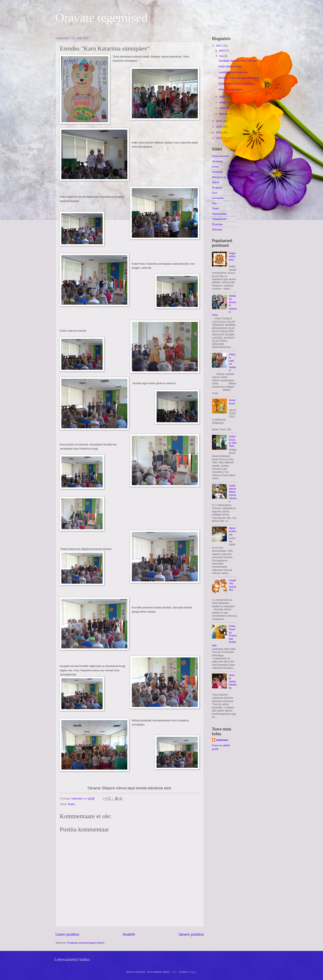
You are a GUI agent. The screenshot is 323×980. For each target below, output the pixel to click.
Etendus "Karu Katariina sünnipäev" (240, 78)
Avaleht (129, 934)
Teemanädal (219, 214)
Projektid (217, 188)
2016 (219, 121)
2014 (219, 132)
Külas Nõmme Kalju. (231, 66)
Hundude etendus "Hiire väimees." (239, 61)
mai (222, 56)
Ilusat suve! (232, 402)
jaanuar (224, 114)
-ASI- (174, 972)
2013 (219, 138)
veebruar (225, 108)
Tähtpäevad (219, 219)
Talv (214, 203)
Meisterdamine (233, 531)
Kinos (215, 167)
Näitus (216, 182)
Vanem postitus (191, 934)
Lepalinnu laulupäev (232, 585)
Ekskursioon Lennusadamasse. (237, 84)
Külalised (217, 172)
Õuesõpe (217, 224)
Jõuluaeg (217, 161)
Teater (71, 804)
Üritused (217, 229)
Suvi (215, 193)
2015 (219, 127)
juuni (222, 50)
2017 (219, 46)
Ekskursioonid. (221, 156)
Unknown (222, 740)
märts (223, 102)
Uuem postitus (67, 934)
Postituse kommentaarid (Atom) (86, 943)
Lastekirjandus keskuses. (233, 72)
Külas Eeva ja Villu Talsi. (233, 441)
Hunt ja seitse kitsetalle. (233, 681)
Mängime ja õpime (223, 177)
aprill (222, 97)
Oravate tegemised (102, 18)
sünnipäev (218, 198)
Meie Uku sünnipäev (231, 89)
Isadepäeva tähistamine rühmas (233, 493)
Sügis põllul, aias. (232, 256)
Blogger (192, 972)
